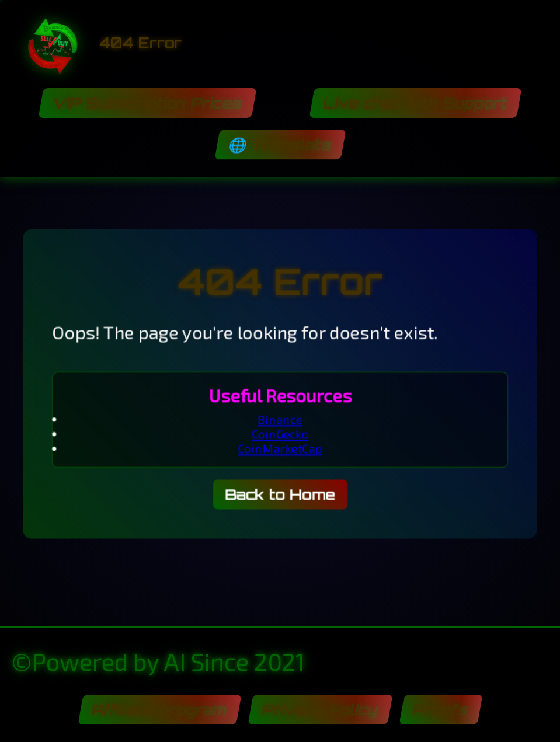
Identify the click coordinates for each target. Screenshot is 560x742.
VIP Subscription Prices (147, 103)
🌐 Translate (280, 144)
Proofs (441, 710)
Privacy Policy (320, 710)
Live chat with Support (416, 103)
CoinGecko (280, 434)
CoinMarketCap (280, 449)
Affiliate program (159, 710)
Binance (280, 419)
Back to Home (280, 495)
